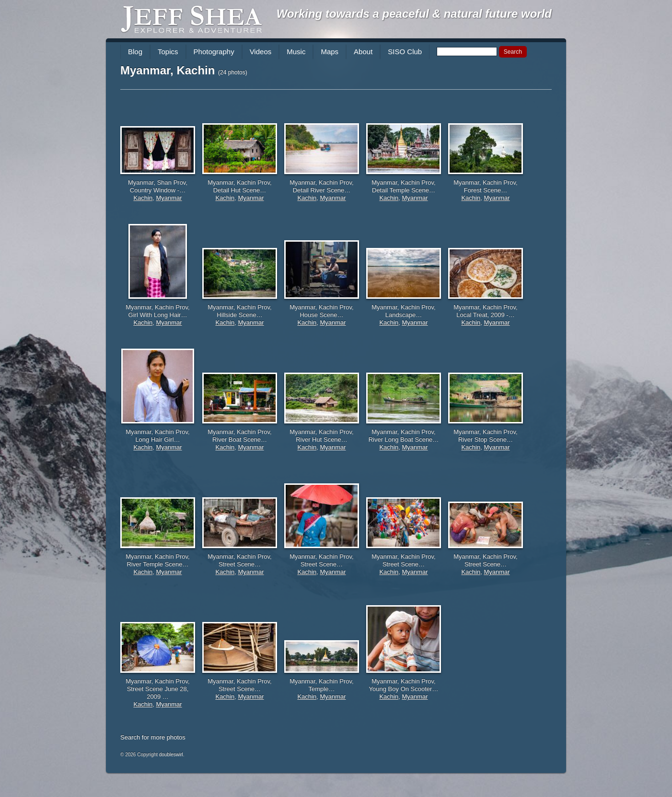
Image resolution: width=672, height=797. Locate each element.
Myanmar (169, 198)
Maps (330, 52)
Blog (135, 52)
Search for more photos (153, 737)
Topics (168, 52)
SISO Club (405, 52)
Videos (261, 52)
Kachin (143, 198)
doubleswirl (171, 755)
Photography (214, 52)
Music (296, 52)
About (363, 52)
